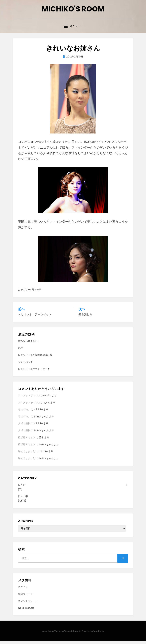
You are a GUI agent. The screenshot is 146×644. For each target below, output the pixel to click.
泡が (21, 351)
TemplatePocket (72, 634)
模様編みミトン (27, 440)
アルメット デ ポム (28, 399)
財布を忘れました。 (29, 344)
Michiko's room (73, 10)
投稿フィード (25, 597)
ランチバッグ (25, 365)
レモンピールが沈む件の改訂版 (35, 358)
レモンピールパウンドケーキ (34, 372)
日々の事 (36, 293)
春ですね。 (24, 413)
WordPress (99, 634)
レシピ (73, 488)
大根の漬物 (24, 426)
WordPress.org (26, 611)
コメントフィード (28, 604)
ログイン (23, 590)
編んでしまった (27, 454)
